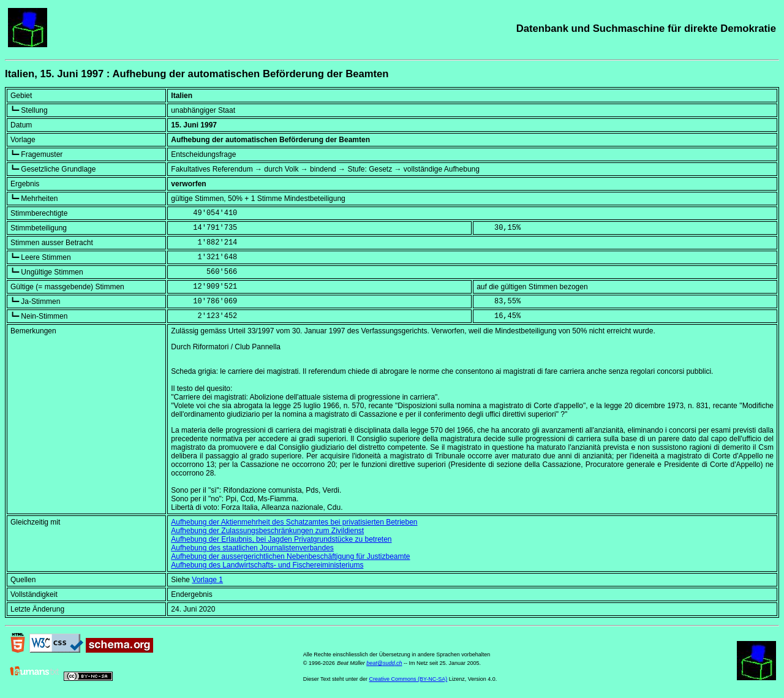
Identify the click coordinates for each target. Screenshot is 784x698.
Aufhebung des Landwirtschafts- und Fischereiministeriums (267, 565)
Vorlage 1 (207, 580)
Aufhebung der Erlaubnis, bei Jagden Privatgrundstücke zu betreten (281, 539)
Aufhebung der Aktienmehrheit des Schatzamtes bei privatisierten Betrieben (294, 522)
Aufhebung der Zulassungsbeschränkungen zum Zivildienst (267, 531)
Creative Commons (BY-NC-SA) (409, 679)
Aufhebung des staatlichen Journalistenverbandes (252, 548)
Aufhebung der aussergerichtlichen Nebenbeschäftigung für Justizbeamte (290, 556)
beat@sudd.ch (384, 663)
